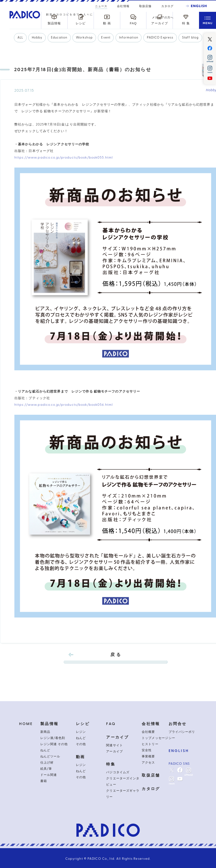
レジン (81, 732)
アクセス (148, 763)
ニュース (101, 7)
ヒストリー (150, 744)
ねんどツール (50, 756)
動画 (80, 757)
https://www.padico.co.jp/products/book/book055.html (64, 158)
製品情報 (49, 724)
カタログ (167, 6)
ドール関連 (49, 775)
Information (129, 38)
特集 (111, 764)
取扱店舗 (145, 6)
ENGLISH (179, 751)
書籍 (44, 781)
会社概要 (148, 732)
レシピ (83, 724)
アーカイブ (117, 737)
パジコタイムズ (118, 772)
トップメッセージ (155, 738)
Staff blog (190, 38)
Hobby (37, 38)
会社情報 (123, 6)
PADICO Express (160, 38)
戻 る (116, 658)
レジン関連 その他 (54, 744)
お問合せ (178, 724)
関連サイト (114, 745)
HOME (26, 724)
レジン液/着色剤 (53, 738)
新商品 (45, 732)
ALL (20, 38)
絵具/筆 (46, 769)
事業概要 (148, 756)
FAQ (111, 724)
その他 (81, 744)
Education (59, 38)
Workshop (84, 38)
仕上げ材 (47, 763)
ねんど (45, 750)
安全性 (147, 750)
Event (106, 38)
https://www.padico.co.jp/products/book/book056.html (64, 405)
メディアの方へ (163, 17)
